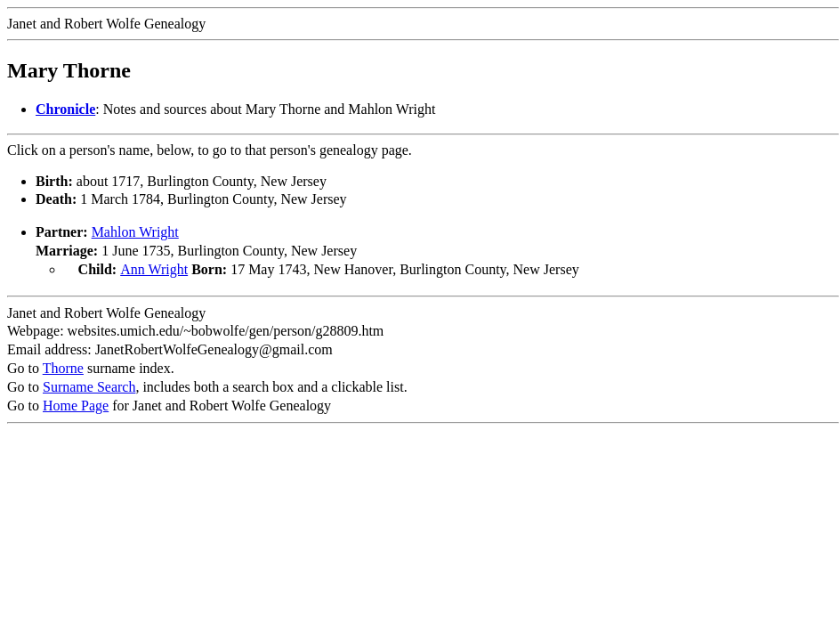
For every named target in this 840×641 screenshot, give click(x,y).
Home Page (76, 404)
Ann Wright (154, 269)
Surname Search (89, 385)
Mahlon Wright (135, 232)
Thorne (63, 366)
